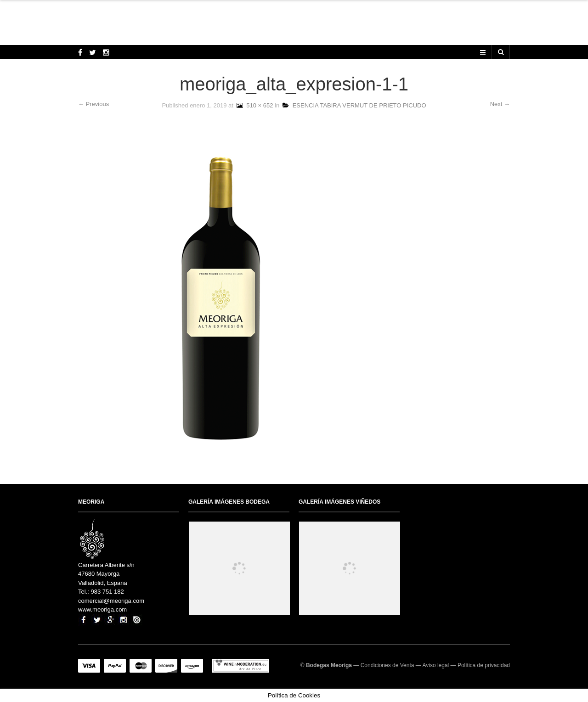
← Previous (93, 104)
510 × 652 (254, 105)
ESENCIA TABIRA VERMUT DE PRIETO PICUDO (354, 105)
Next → (500, 104)
